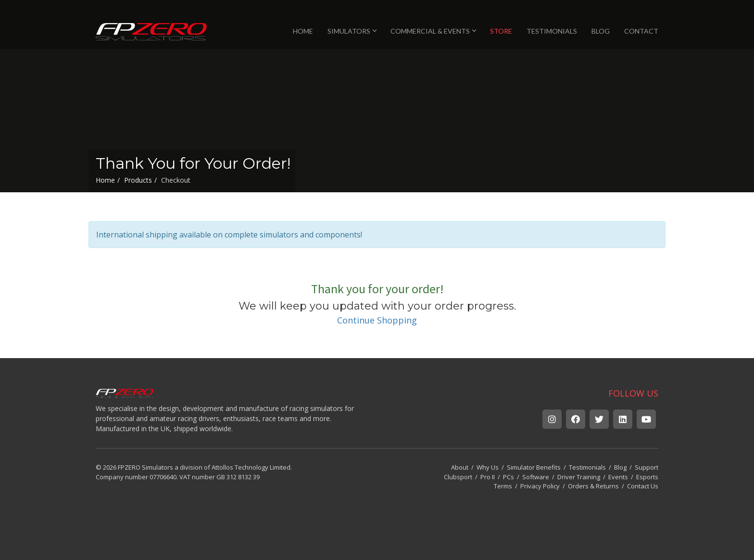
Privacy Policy (540, 486)
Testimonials (587, 467)
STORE (501, 31)
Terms (503, 486)
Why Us (488, 467)
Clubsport (458, 477)
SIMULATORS (352, 31)
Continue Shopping (377, 320)
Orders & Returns (593, 486)
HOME (303, 31)
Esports (647, 477)
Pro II (488, 477)
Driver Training (579, 477)
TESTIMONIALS (552, 31)
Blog (620, 467)
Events (618, 477)
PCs (509, 477)
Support (647, 467)
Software (536, 477)
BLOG (601, 31)
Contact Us (643, 486)
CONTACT (641, 31)
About (460, 467)
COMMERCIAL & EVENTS (433, 31)
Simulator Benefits (534, 467)
